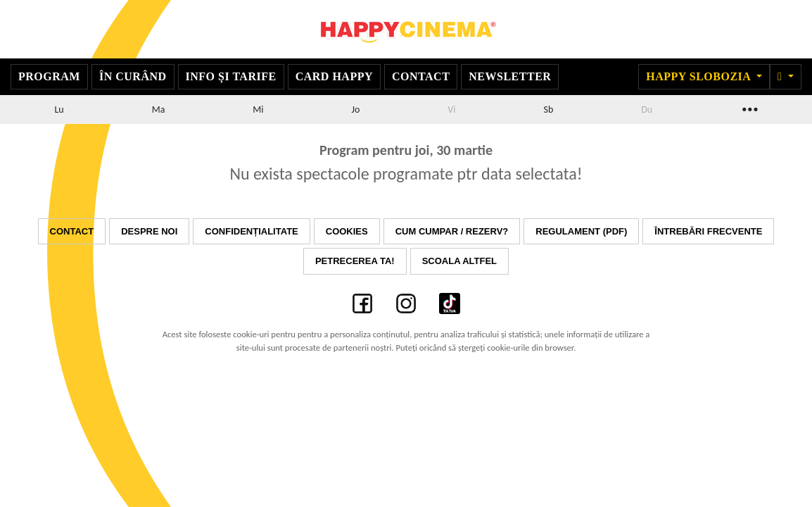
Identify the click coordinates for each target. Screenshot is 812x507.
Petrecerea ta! (355, 261)
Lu (59, 109)
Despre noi (149, 231)
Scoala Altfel (459, 261)
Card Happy (334, 76)
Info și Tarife (231, 76)
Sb (548, 109)
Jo (356, 109)
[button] (786, 77)
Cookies (347, 231)
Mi (258, 109)
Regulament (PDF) (581, 231)
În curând (133, 76)
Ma (159, 109)
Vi (451, 109)
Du (647, 109)
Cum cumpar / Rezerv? (452, 231)
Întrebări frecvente (708, 231)
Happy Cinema (406, 29)
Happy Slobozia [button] (700, 76)
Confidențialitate (251, 231)
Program (49, 76)
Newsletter (510, 76)
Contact (421, 76)
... (749, 107)
